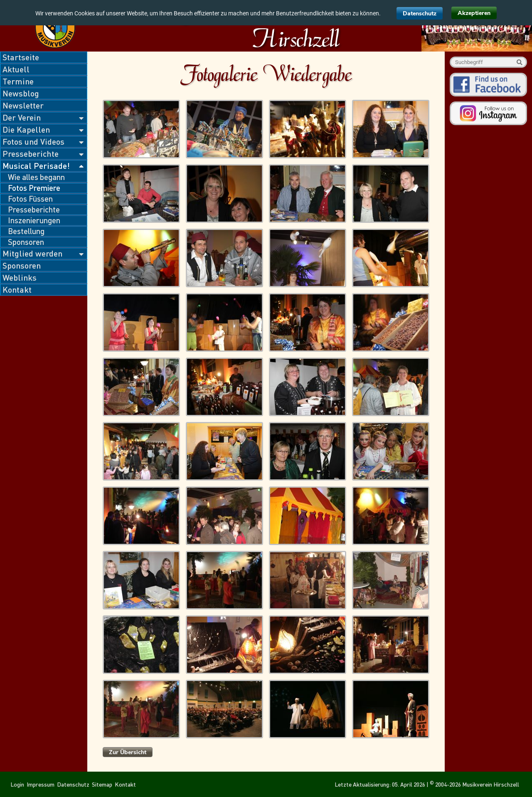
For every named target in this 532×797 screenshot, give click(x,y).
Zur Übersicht (128, 752)
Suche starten (519, 62)
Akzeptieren (474, 13)
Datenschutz (420, 14)
